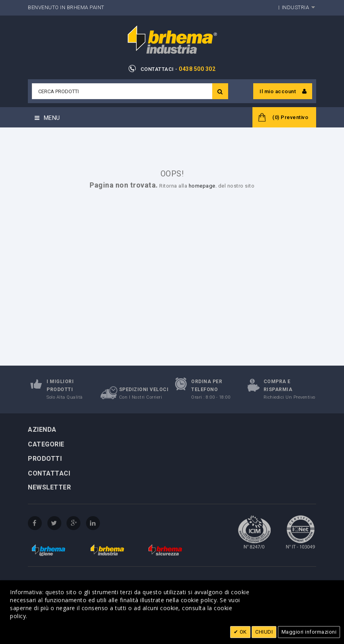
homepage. (203, 186)
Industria (296, 7)
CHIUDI (264, 632)
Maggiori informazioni (309, 632)
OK (242, 632)
